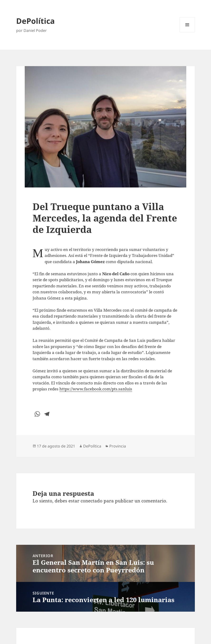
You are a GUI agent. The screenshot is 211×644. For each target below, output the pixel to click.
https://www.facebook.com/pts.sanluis (96, 389)
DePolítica (35, 21)
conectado (91, 501)
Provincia (118, 446)
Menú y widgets (187, 32)
